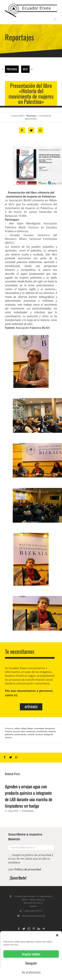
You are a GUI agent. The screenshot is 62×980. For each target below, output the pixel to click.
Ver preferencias (31, 972)
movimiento (42, 731)
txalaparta (48, 734)
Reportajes (31, 116)
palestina (9, 734)
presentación (20, 734)
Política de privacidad (28, 869)
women (8, 737)
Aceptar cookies (31, 954)
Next (25, 69)
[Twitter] (24, 929)
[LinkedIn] (39, 929)
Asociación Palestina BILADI (33, 328)
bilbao (30, 728)
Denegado (31, 963)
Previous (12, 69)
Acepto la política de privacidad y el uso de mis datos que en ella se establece (31, 859)
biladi (24, 728)
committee (39, 728)
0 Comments (28, 811)
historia (8, 731)
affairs (18, 728)
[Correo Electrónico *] (31, 847)
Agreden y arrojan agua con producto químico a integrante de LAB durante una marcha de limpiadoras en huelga (29, 796)
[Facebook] (19, 929)
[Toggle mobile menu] (55, 19)
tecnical (39, 734)
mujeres (52, 731)
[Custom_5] (43, 929)
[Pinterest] (34, 929)
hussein (16, 731)
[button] (57, 935)
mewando (31, 731)
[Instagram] (29, 929)
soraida (31, 734)
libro (23, 731)
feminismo (50, 728)
